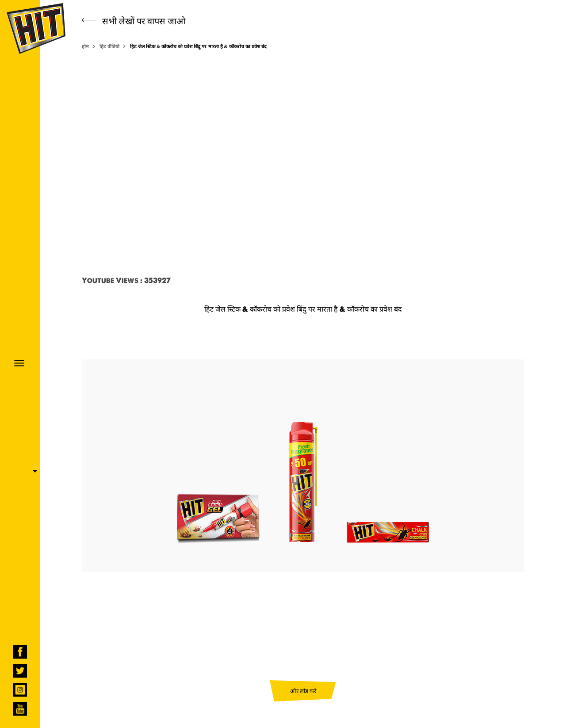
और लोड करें (303, 691)
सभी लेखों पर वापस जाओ (134, 21)
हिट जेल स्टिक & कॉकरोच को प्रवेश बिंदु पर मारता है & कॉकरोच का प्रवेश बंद (198, 46)
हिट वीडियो (109, 46)
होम (85, 46)
